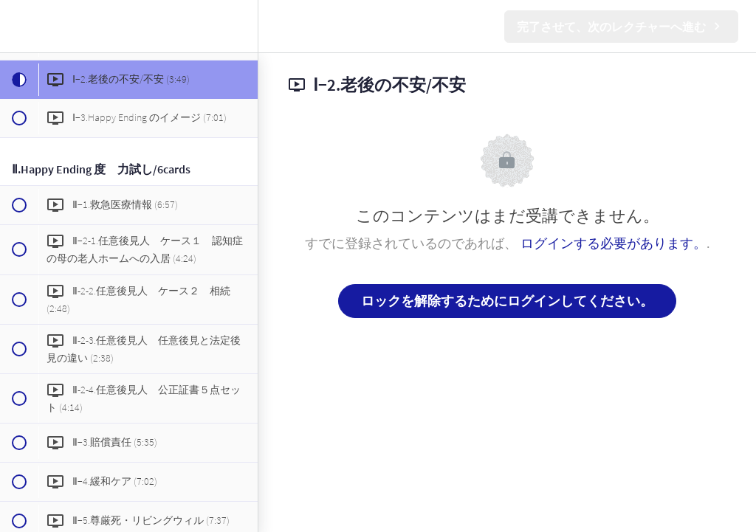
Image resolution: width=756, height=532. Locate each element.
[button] (18, 26)
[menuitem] (239, 26)
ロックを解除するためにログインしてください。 (507, 301)
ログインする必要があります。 (614, 243)
